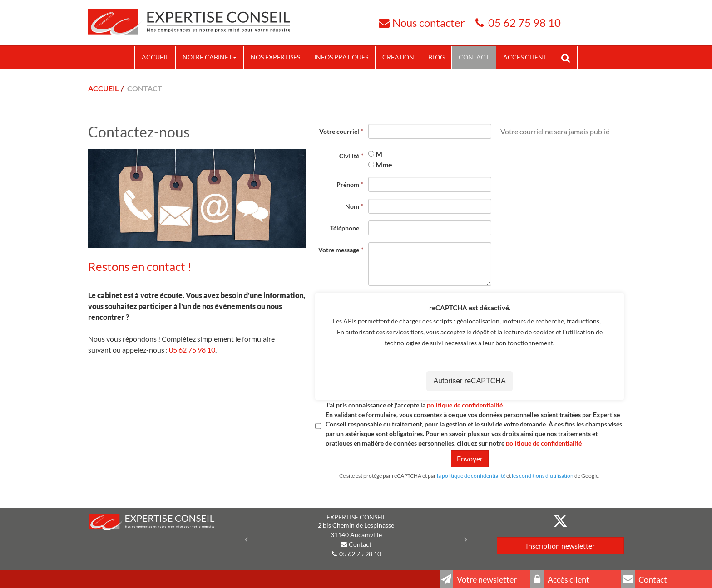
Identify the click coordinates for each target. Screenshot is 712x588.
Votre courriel (339, 131)
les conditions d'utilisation (543, 476)
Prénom (348, 184)
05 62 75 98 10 (524, 22)
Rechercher (569, 57)
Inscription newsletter (560, 546)
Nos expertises (275, 57)
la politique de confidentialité (471, 476)
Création (398, 57)
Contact (474, 57)
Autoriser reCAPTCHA (469, 381)
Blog (436, 57)
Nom (352, 206)
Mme (384, 164)
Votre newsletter (478, 579)
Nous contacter (429, 22)
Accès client (525, 57)
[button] (244, 536)
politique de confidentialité (465, 405)
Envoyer (470, 458)
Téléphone (345, 228)
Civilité (349, 156)
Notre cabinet (210, 57)
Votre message (339, 250)
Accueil (155, 57)
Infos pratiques (341, 57)
